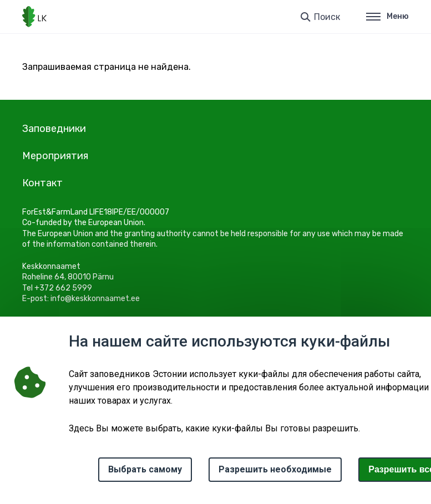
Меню (387, 16)
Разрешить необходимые (275, 469)
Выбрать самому (145, 469)
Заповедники (54, 129)
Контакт (42, 183)
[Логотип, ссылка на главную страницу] (34, 17)
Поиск (327, 17)
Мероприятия (55, 156)
